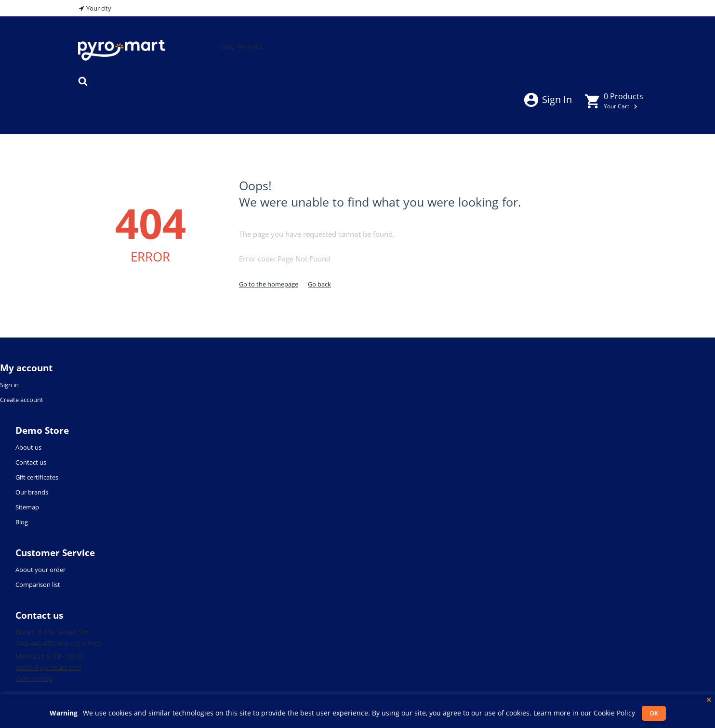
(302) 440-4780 (241, 47)
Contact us (31, 462)
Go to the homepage (269, 284)
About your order (40, 570)
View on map (34, 678)
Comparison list (38, 585)
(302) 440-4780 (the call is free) (58, 643)
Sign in (547, 99)
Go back (319, 284)
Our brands (32, 492)
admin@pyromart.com (48, 667)
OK (654, 713)
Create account (22, 400)
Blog (22, 522)
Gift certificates (37, 477)
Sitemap (27, 507)
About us (28, 447)
